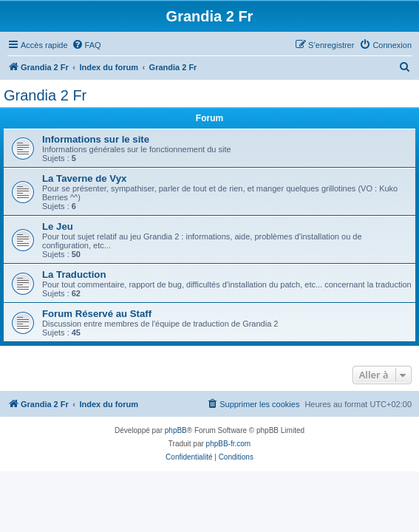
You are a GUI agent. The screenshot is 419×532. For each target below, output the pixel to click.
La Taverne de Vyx (84, 178)
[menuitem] (86, 45)
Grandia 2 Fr (45, 95)
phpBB (176, 430)
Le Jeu (58, 226)
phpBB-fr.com (229, 444)
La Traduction (74, 274)
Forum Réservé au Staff (97, 314)
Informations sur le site (96, 139)
